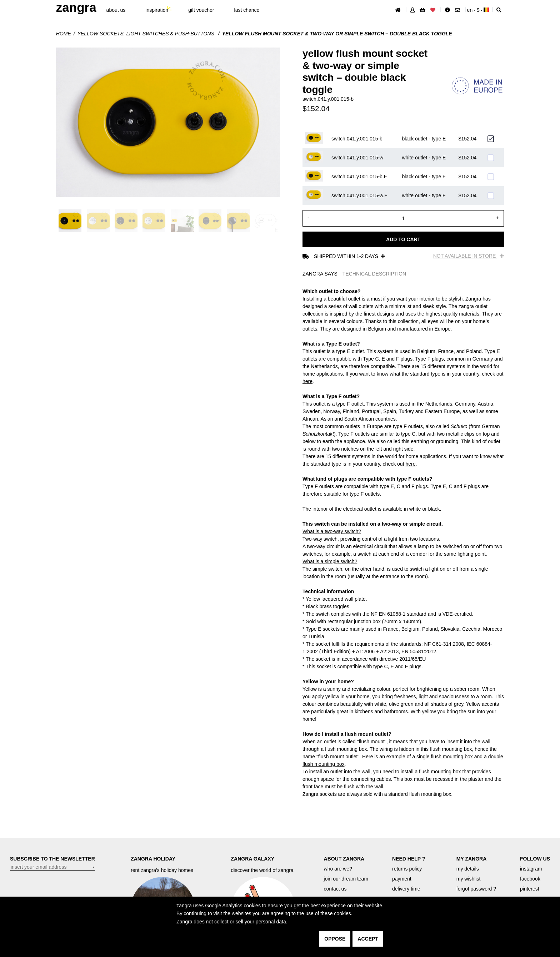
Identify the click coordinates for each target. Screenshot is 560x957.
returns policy (407, 869)
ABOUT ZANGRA (344, 859)
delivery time (406, 889)
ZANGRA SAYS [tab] (320, 274)
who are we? (338, 869)
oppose (335, 939)
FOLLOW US (535, 859)
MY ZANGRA (472, 859)
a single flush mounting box (442, 757)
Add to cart (403, 239)
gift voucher (201, 10)
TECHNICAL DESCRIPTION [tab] (374, 274)
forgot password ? (476, 889)
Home (64, 34)
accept (368, 939)
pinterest (530, 889)
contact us (335, 889)
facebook (530, 879)
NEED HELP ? (409, 859)
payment (402, 879)
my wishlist (469, 879)
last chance (247, 10)
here (307, 381)
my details (468, 869)
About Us (116, 10)
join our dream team (346, 879)
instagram (531, 869)
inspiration (157, 10)
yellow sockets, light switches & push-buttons (147, 34)
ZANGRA (76, 7)
